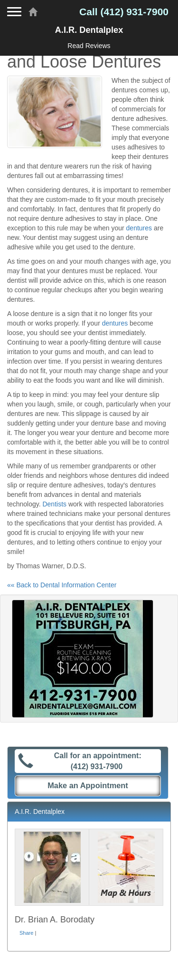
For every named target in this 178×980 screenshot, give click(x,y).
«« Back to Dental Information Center (62, 585)
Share (26, 933)
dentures (139, 228)
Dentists (54, 504)
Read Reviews (89, 46)
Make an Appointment (88, 785)
